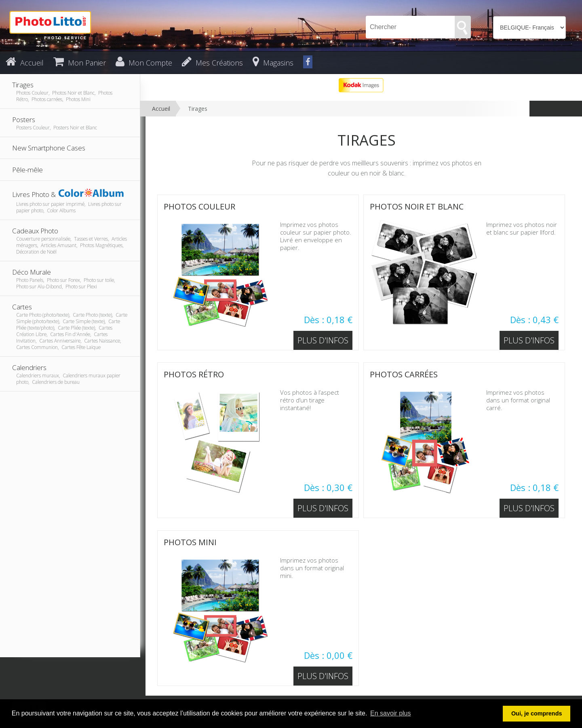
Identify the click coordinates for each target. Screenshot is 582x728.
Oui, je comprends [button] (537, 713)
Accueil (161, 109)
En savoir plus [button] (391, 713)
